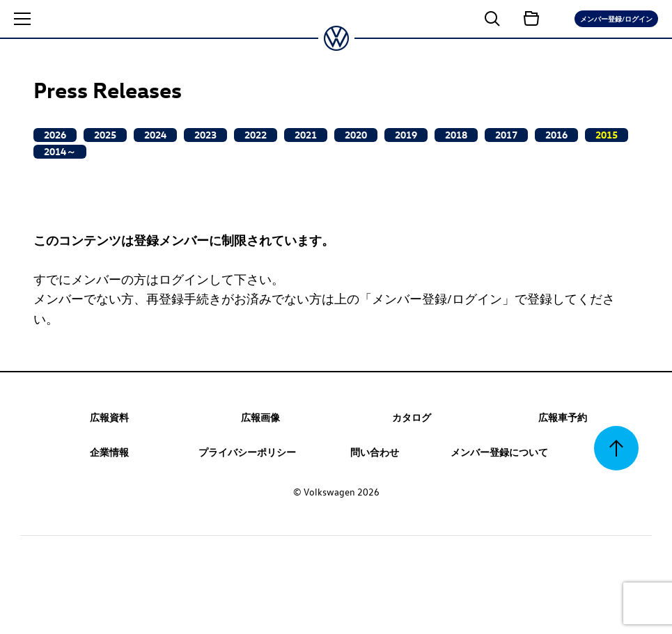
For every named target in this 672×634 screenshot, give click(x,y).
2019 (406, 135)
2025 (105, 135)
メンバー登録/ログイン (616, 18)
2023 (205, 135)
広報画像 (260, 417)
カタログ (412, 417)
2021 (306, 135)
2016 (556, 135)
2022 (256, 135)
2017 (506, 135)
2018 (456, 135)
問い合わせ (375, 452)
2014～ (60, 151)
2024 (155, 135)
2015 (607, 135)
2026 (55, 135)
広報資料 (109, 417)
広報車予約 (563, 417)
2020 (356, 135)
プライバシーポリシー (247, 452)
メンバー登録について (499, 452)
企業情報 (109, 452)
